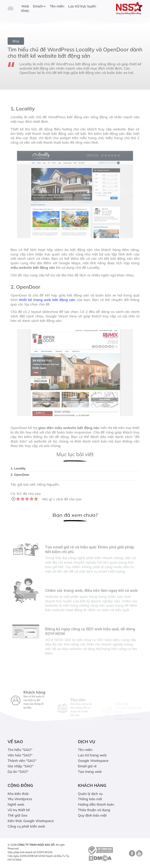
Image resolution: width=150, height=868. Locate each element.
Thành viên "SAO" (22, 761)
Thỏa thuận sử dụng (94, 810)
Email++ (39, 6)
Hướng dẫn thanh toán (96, 804)
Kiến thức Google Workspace (31, 821)
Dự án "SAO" (18, 771)
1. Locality (18, 468)
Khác (25, 11)
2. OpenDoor (20, 475)
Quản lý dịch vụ (90, 794)
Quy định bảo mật (92, 815)
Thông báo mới (90, 799)
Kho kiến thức (18, 794)
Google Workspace (93, 761)
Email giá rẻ (87, 766)
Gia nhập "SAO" (21, 766)
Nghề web (16, 804)
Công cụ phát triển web (26, 826)
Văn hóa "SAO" (20, 755)
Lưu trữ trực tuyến (82, 6)
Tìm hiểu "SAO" (20, 750)
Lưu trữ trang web (92, 755)
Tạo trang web (90, 771)
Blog (16, 41)
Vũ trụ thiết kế (19, 810)
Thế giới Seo (17, 815)
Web (25, 6)
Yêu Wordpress (20, 799)
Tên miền (57, 6)
